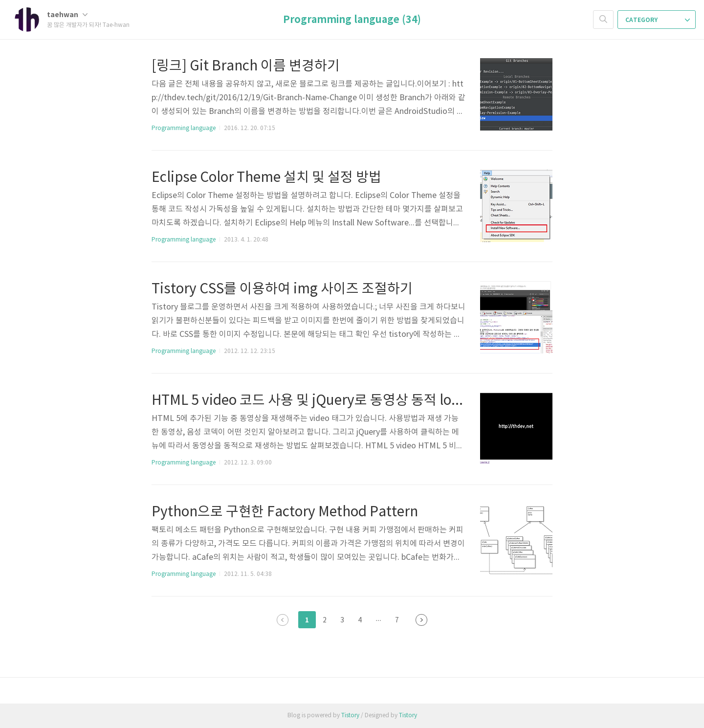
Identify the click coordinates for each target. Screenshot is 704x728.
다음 (421, 620)
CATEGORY (658, 20)
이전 (283, 620)
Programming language (184, 128)
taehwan (67, 15)
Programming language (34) (352, 20)
